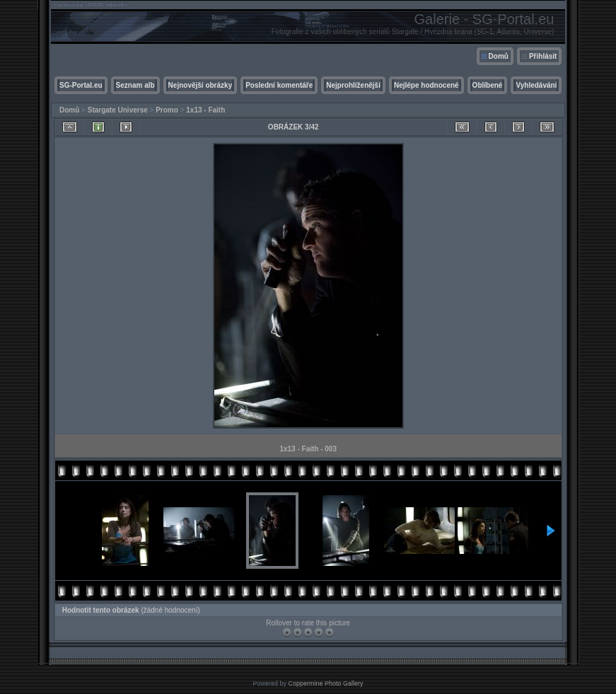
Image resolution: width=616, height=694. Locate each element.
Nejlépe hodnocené (426, 85)
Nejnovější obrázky (201, 85)
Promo (167, 110)
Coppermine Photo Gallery (325, 683)
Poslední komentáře (279, 85)
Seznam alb (135, 85)
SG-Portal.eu (81, 85)
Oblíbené (488, 85)
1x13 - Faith (205, 110)
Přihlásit (543, 56)
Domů (499, 56)
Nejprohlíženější (353, 85)
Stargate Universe (118, 110)
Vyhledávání (536, 85)
